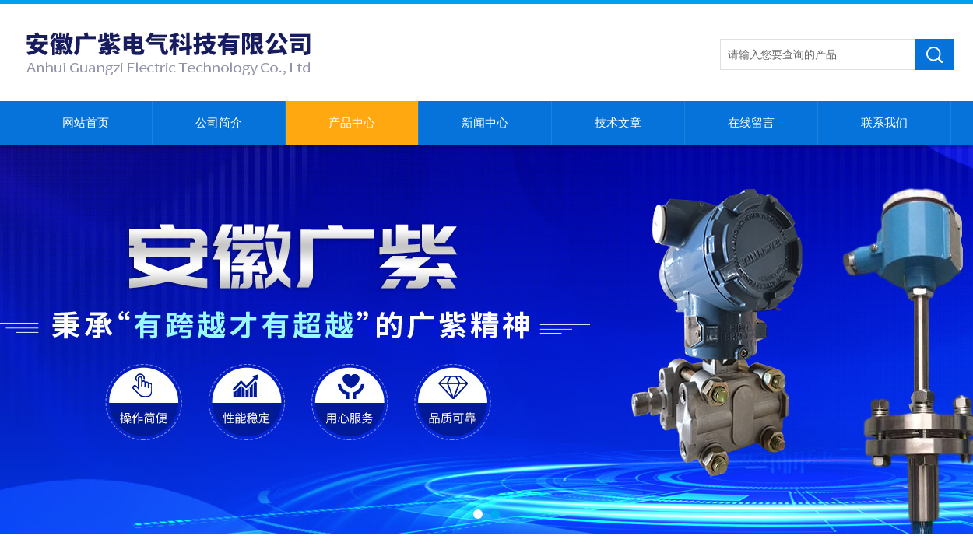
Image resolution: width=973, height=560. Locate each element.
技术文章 (618, 123)
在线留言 (751, 123)
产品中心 (352, 123)
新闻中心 (485, 123)
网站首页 (86, 123)
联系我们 (884, 123)
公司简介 (219, 123)
